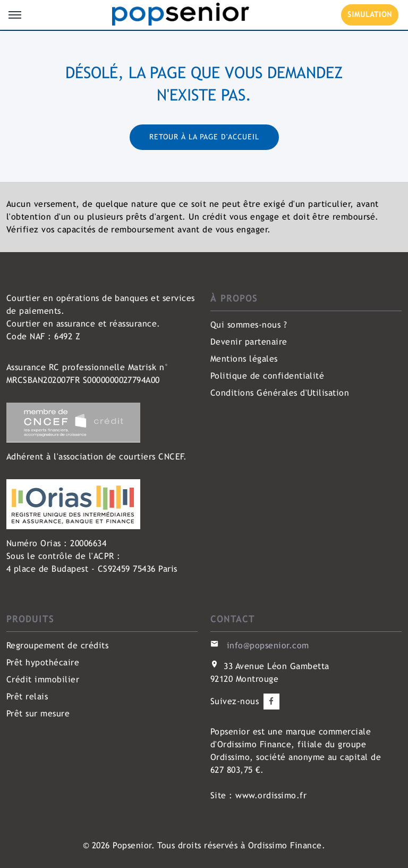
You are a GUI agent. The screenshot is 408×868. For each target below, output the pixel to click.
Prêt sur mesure (38, 713)
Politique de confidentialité (267, 376)
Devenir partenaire (249, 342)
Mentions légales (244, 359)
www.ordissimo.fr (271, 795)
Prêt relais (27, 696)
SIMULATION (370, 14)
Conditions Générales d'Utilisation (280, 393)
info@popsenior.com (268, 645)
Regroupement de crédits (57, 645)
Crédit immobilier (43, 679)
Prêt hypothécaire (43, 662)
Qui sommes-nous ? (249, 325)
